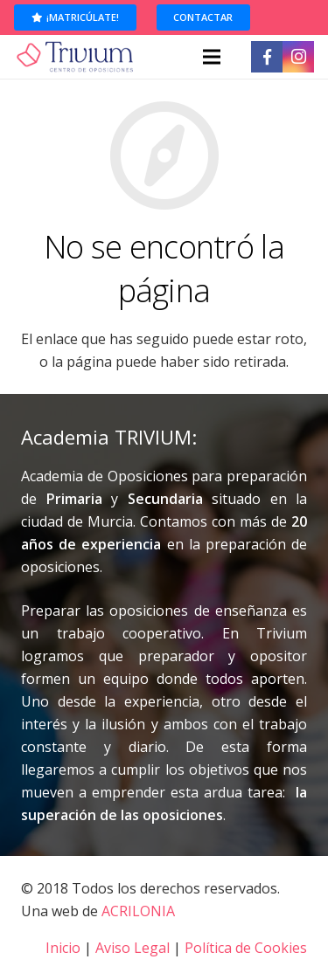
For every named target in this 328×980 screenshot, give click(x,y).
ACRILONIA (138, 911)
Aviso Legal (133, 948)
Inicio (63, 948)
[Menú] (212, 57)
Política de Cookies (246, 948)
